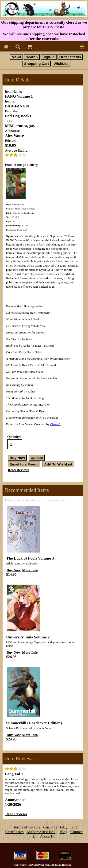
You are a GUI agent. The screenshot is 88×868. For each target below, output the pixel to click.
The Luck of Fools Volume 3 (30, 558)
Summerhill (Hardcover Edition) (34, 723)
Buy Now (14, 570)
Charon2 (55, 424)
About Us (48, 837)
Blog (63, 832)
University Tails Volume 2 (28, 637)
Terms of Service (27, 827)
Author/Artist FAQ (42, 832)
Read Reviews (18, 470)
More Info (30, 570)
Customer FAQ (55, 827)
